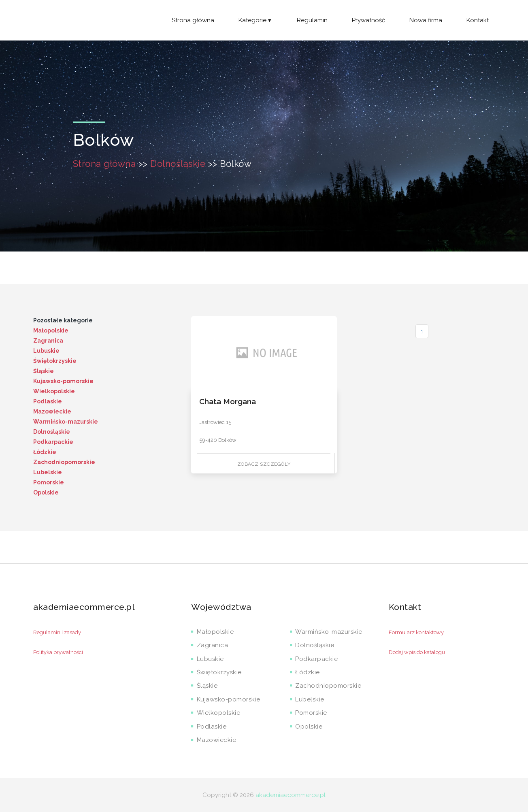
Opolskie (46, 492)
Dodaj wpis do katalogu (417, 652)
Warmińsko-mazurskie (66, 422)
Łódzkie (45, 452)
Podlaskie (48, 401)
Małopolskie (51, 330)
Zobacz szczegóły (264, 464)
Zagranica (48, 341)
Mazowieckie (52, 411)
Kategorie (255, 20)
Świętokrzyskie (55, 361)
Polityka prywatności (58, 652)
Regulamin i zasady (57, 632)
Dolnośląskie (178, 164)
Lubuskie (46, 351)
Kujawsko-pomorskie (63, 381)
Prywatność (368, 20)
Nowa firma (426, 20)
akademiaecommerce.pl (291, 795)
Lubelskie (48, 472)
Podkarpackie (53, 442)
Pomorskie (49, 482)
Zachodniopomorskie (64, 462)
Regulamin (312, 20)
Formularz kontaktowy (416, 632)
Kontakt (478, 20)
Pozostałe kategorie (63, 320)
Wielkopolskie (54, 391)
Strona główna (193, 20)
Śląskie (44, 371)
